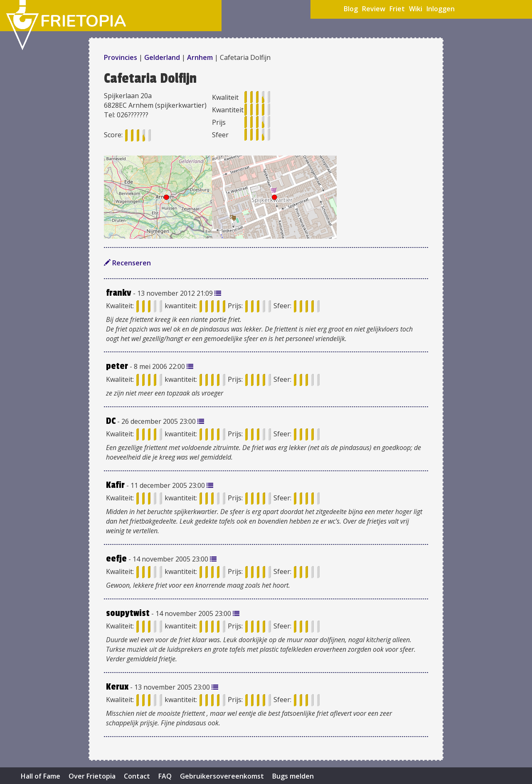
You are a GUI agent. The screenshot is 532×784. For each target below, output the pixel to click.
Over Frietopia (92, 776)
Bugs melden (293, 776)
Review (374, 9)
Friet (397, 9)
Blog (351, 9)
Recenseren (127, 263)
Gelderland (162, 57)
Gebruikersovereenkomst (222, 776)
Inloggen (441, 9)
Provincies (121, 57)
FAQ (165, 776)
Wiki (416, 9)
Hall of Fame (41, 776)
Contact (137, 776)
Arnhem (200, 57)
